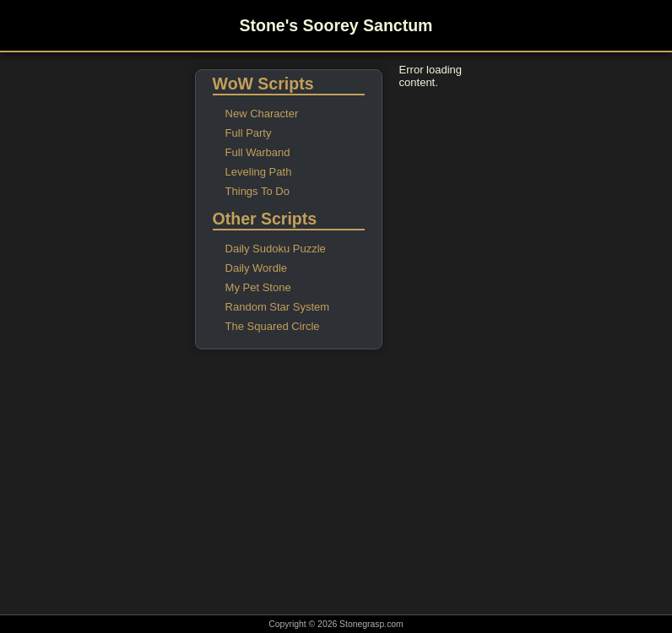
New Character (262, 114)
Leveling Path (259, 172)
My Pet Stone (258, 287)
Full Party (249, 133)
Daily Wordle (256, 268)
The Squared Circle (273, 326)
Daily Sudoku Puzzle (276, 249)
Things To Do (257, 191)
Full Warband (258, 152)
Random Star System (278, 307)
